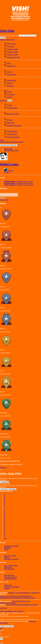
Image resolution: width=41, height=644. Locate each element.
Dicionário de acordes (11, 560)
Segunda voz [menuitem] (10, 66)
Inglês (33, 605)
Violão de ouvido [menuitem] (11, 49)
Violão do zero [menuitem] (10, 44)
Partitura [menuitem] (8, 83)
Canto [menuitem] (7, 63)
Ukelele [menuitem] (8, 97)
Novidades (7, 548)
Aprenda (12, 40)
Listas (7, 40)
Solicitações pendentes (16, 142)
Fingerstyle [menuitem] (9, 47)
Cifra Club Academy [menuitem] (12, 137)
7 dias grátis (4, 483)
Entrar (2, 140)
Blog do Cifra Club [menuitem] (11, 114)
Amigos (6, 172)
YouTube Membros (10, 579)
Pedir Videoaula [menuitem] (11, 131)
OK (1, 629)
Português (12, 605)
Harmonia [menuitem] (9, 86)
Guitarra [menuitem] (8, 72)
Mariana (8, 171)
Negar (3, 627)
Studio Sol (3, 609)
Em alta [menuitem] (8, 105)
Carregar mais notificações (9, 145)
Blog (30, 598)
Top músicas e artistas (11, 546)
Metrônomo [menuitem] (9, 123)
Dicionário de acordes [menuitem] (13, 125)
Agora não (4, 490)
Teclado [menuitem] (8, 92)
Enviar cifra (4, 100)
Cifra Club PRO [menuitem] (11, 134)
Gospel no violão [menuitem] (11, 52)
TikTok (12, 598)
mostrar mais (4, 200)
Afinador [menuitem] (8, 120)
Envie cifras (8, 568)
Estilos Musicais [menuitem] (11, 108)
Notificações (4, 142)
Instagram (19, 597)
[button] (11, 150)
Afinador (7, 558)
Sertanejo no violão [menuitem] (12, 57)
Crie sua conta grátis (11, 566)
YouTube (6, 597)
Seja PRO (3, 468)
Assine (2, 40)
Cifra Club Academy (11, 578)
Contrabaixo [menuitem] (9, 94)
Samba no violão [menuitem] (11, 55)
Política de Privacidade (12, 587)
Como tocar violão (10, 556)
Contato (7, 589)
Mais (10, 101)
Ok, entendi (9, 627)
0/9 (5, 539)
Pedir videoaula (9, 569)
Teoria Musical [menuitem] (10, 80)
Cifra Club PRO (9, 576)
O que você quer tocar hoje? (9, 35)
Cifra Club (7, 31)
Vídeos (6, 550)
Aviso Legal (8, 586)
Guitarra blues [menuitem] (10, 75)
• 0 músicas (18, 181)
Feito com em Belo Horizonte (12, 612)
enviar (3, 198)
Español (23, 605)
